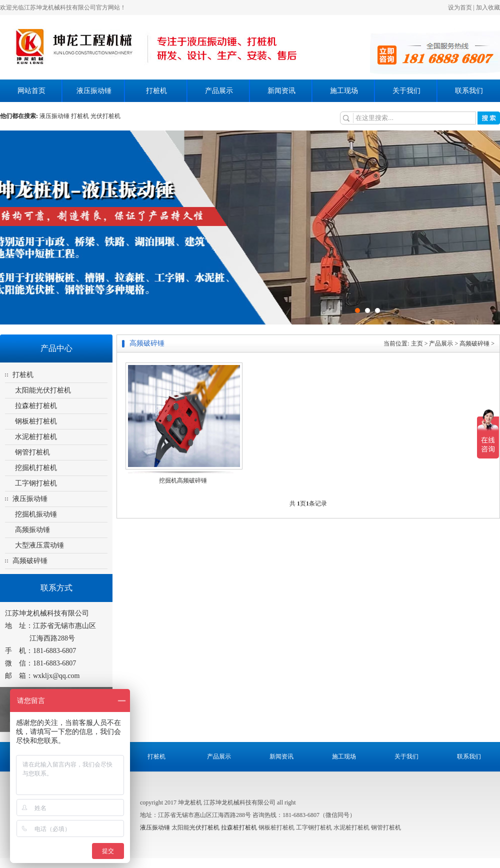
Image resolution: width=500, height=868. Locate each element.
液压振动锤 (94, 91)
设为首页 (460, 7)
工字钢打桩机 (36, 483)
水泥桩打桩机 (36, 437)
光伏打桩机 (204, 827)
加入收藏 (488, 7)
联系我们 (469, 91)
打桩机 (156, 91)
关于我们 (406, 91)
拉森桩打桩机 (36, 406)
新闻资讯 (281, 91)
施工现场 (344, 91)
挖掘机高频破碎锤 (183, 480)
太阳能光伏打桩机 (43, 390)
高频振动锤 (32, 530)
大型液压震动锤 (39, 545)
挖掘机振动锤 (36, 514)
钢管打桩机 (32, 452)
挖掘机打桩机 (36, 468)
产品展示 (219, 91)
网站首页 (31, 91)
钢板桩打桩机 (36, 421)
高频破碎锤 (30, 561)
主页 (417, 343)
